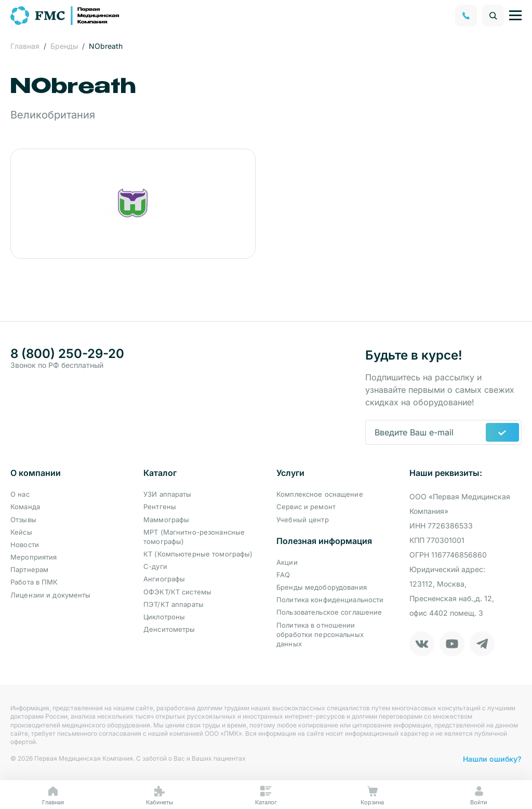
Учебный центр (303, 520)
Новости (25, 545)
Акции (287, 562)
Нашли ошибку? (492, 759)
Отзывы (23, 520)
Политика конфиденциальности (330, 600)
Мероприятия (34, 557)
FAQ (283, 575)
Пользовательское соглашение (329, 612)
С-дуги (155, 566)
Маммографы (166, 520)
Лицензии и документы (51, 595)
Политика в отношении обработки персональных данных (320, 634)
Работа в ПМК (34, 582)
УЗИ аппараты (168, 494)
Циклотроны (164, 617)
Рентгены (160, 507)
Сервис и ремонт (306, 507)
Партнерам (29, 569)
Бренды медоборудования (322, 587)
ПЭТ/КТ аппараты (174, 604)
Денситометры (169, 629)
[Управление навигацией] (515, 16)
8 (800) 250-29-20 (67, 354)
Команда (25, 507)
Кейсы (21, 532)
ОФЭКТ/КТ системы (177, 592)
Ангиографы (164, 579)
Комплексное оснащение (320, 494)
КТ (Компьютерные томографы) (198, 554)
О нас (20, 494)
